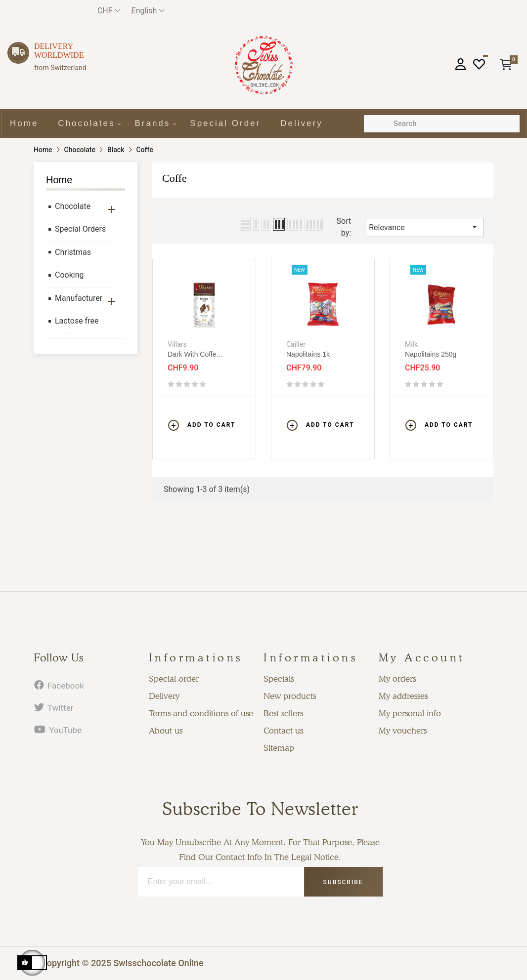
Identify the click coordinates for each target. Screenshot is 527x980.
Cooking (69, 275)
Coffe (175, 178)
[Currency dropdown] (109, 11)
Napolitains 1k (308, 354)
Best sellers (283, 713)
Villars (177, 344)
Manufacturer (79, 298)
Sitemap (279, 748)
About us (166, 731)
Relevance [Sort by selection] (425, 227)
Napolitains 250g (431, 354)
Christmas (73, 252)
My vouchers (403, 731)
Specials (279, 679)
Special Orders (80, 229)
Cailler (296, 344)
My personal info (410, 713)
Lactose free (77, 321)
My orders (397, 679)
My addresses (403, 696)
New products (290, 696)
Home (59, 180)
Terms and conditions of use (201, 713)
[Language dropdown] (148, 11)
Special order (174, 679)
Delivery (164, 696)
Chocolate (73, 206)
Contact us (283, 731)
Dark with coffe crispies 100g (192, 354)
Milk (411, 344)
